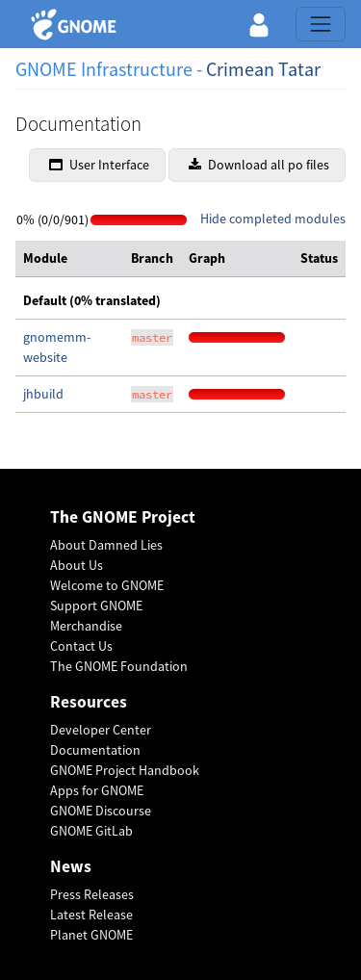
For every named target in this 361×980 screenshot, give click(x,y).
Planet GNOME (91, 935)
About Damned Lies (106, 545)
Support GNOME (96, 606)
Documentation (95, 750)
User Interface (99, 165)
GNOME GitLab (91, 831)
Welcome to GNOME (107, 585)
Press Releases (92, 894)
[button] (259, 24)
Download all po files (259, 165)
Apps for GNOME (97, 790)
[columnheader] (69, 259)
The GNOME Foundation (119, 666)
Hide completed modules (273, 219)
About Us (77, 565)
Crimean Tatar (263, 69)
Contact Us (81, 646)
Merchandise (86, 626)
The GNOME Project (123, 517)
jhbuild (43, 394)
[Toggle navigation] (321, 24)
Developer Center (101, 730)
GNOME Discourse (101, 811)
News (71, 867)
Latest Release (91, 915)
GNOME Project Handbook (125, 770)
